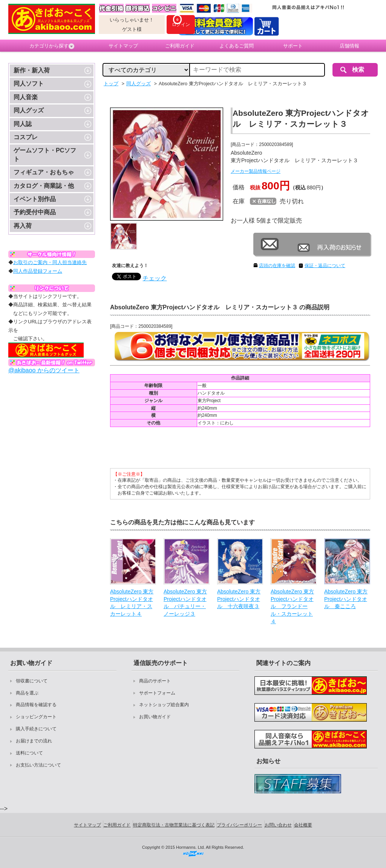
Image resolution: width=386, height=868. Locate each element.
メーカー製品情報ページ (256, 171)
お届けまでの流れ (34, 741)
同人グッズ (29, 110)
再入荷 (23, 226)
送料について (29, 753)
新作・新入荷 (32, 70)
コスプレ (26, 137)
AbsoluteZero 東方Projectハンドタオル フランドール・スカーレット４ (292, 606)
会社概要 (303, 825)
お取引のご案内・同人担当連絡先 (50, 262)
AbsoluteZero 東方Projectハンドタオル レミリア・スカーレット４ (132, 603)
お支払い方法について (38, 765)
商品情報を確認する (36, 705)
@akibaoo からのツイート (44, 370)
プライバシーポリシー (239, 825)
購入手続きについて (36, 729)
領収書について (32, 681)
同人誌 (23, 124)
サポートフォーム (157, 693)
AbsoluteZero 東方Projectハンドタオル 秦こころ (346, 599)
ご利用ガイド (180, 46)
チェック (155, 278)
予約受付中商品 (35, 212)
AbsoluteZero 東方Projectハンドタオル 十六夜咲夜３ (239, 599)
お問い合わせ (278, 825)
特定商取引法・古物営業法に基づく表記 (174, 825)
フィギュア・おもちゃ (44, 172)
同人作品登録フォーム (38, 271)
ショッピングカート (36, 717)
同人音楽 (26, 97)
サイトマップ (123, 46)
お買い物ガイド (155, 717)
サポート (293, 46)
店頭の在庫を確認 (277, 266)
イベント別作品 (35, 199)
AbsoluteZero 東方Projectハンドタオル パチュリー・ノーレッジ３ (185, 603)
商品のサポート (155, 681)
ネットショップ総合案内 (164, 705)
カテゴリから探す (52, 46)
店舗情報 (349, 46)
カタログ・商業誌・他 (44, 186)
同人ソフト (29, 84)
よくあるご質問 (237, 46)
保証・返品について (325, 266)
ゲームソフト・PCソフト (45, 154)
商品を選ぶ (27, 693)
